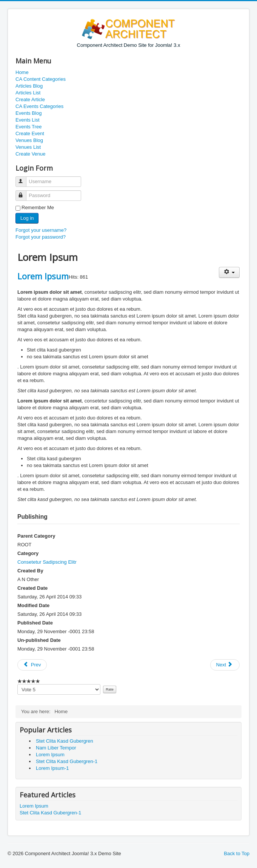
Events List (28, 120)
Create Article (30, 99)
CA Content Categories (41, 79)
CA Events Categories (39, 106)
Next (224, 665)
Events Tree (28, 127)
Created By (30, 571)
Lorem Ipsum (43, 276)
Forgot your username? (41, 230)
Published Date (35, 623)
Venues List (28, 147)
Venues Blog (29, 140)
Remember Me (38, 207)
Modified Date (33, 605)
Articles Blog (29, 86)
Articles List (28, 93)
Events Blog (28, 113)
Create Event (30, 133)
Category (28, 553)
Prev (32, 665)
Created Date (32, 588)
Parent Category (36, 536)
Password (24, 192)
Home (22, 72)
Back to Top (237, 853)
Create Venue (31, 154)
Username (24, 178)
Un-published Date (39, 640)
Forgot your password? (41, 237)
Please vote (18, 684)
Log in (27, 218)
